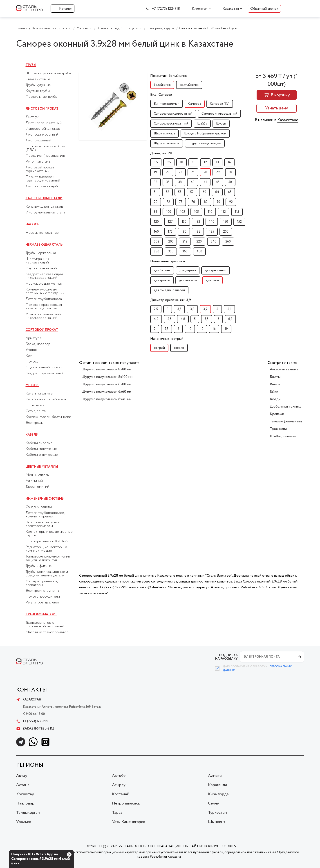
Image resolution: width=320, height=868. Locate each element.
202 (157, 242)
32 (156, 182)
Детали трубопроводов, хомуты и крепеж (45, 515)
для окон (212, 280)
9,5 (156, 162)
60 (204, 192)
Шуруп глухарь (164, 134)
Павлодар (25, 803)
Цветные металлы (42, 467)
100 (169, 212)
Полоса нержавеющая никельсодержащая (44, 307)
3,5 (179, 309)
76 (193, 202)
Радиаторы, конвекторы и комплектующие (46, 549)
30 (230, 172)
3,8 (192, 309)
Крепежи (277, 414)
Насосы (33, 224)
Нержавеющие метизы (44, 284)
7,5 (167, 329)
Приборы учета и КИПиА (47, 541)
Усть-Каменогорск (129, 822)
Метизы (32, 385)
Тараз (117, 813)
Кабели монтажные (41, 449)
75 (181, 202)
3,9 (205, 309)
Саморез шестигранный (171, 124)
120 (156, 222)
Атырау (119, 785)
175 (170, 232)
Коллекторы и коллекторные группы (49, 534)
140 (212, 222)
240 (214, 242)
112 (224, 212)
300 (171, 252)
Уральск (24, 822)
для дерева (188, 270)
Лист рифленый (38, 141)
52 (167, 192)
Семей (214, 803)
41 (205, 182)
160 (156, 232)
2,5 (156, 309)
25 (193, 172)
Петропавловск (126, 803)
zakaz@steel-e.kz (35, 729)
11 (193, 162)
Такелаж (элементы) (286, 421)
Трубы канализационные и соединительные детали (47, 574)
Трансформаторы (41, 614)
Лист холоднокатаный (44, 123)
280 (157, 252)
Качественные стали (44, 198)
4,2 (156, 319)
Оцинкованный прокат (44, 367)
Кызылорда (218, 794)
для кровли (162, 280)
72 (168, 202)
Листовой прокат (42, 109)
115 (237, 212)
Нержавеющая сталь (44, 245)
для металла (188, 280)
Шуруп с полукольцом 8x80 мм (106, 369)
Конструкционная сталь (45, 207)
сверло (179, 348)
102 (183, 212)
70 (156, 202)
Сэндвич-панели (39, 507)
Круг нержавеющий (41, 268)
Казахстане (288, 120)
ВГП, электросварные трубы (49, 73)
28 (205, 172)
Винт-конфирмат (167, 104)
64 (217, 192)
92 (231, 202)
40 (193, 182)
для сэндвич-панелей (169, 290)
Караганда (218, 785)
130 (184, 222)
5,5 (207, 319)
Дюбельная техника (286, 407)
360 (185, 252)
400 (199, 252)
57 (192, 192)
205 (171, 242)
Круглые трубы (38, 91)
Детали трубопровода (44, 299)
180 (184, 232)
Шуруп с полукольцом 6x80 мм (106, 384)
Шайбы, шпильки (283, 436)
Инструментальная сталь (45, 213)
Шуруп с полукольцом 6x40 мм (106, 399)
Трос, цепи (278, 429)
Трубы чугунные (38, 85)
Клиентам (200, 9)
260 (228, 242)
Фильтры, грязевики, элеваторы (41, 583)
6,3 (230, 319)
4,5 (169, 319)
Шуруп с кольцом (167, 143)
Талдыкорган (28, 813)
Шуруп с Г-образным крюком (205, 134)
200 (226, 232)
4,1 (229, 309)
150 (226, 222)
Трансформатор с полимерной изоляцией (45, 625)
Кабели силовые (39, 443)
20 (168, 172)
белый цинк (162, 85)
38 (180, 182)
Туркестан (217, 813)
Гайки (274, 392)
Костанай (121, 794)
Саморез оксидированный (173, 114)
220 (199, 242)
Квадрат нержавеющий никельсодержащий (44, 276)
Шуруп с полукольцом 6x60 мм (106, 392)
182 (198, 232)
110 (210, 212)
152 (239, 222)
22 (180, 172)
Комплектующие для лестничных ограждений (45, 291)
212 (185, 242)
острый (159, 348)
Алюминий (34, 481)
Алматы (215, 776)
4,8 (183, 319)
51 (155, 192)
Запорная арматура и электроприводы (43, 524)
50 (230, 182)
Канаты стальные (39, 394)
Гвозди (275, 399)
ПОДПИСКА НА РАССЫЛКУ (226, 657)
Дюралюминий (37, 487)
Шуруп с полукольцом (205, 143)
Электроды (35, 423)
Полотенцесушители (43, 597)
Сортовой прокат (42, 330)
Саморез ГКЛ (220, 104)
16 (229, 162)
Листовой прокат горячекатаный (40, 169)
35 (168, 182)
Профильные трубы (42, 97)
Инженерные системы (45, 499)
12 (205, 162)
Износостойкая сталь (43, 129)
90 (218, 202)
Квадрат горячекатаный (45, 373)
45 (218, 182)
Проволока (35, 405)
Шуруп (221, 124)
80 (206, 202)
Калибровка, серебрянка (46, 399)
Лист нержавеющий (42, 186)
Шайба (202, 124)
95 (156, 212)
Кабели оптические (42, 455)
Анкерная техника (284, 369)
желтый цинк (189, 85)
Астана (23, 785)
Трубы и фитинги (39, 566)
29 (218, 172)
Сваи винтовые (38, 79)
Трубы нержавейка (41, 253)
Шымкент (217, 822)
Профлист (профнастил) (45, 156)
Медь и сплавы (38, 475)
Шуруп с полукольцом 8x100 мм (107, 377)
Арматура (34, 338)
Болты (275, 377)
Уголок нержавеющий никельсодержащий (43, 316)
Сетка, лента (36, 411)
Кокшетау (25, 794)
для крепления (216, 270)
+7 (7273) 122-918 (166, 9)
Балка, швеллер (38, 344)
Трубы (31, 65)
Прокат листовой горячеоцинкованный (43, 179)
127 (170, 222)
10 (181, 162)
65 (230, 192)
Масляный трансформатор (47, 632)
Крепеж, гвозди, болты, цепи (48, 417)
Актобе (119, 776)
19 (155, 172)
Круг (29, 356)
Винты (275, 384)
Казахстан (231, 9)
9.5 (169, 162)
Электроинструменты (43, 591)
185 (212, 232)
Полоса (32, 362)
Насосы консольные (42, 233)
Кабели (32, 435)
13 (217, 162)
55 (180, 192)
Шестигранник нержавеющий (37, 261)
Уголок (31, 350)
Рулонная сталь (38, 162)
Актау (22, 776)
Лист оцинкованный (42, 135)
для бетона (162, 270)
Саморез (195, 104)
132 (198, 222)
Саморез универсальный (219, 114)
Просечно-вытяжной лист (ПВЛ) (47, 148)
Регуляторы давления (43, 603)
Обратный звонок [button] (264, 9)
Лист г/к (32, 117)
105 (196, 212)
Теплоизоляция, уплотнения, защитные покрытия (48, 558)
